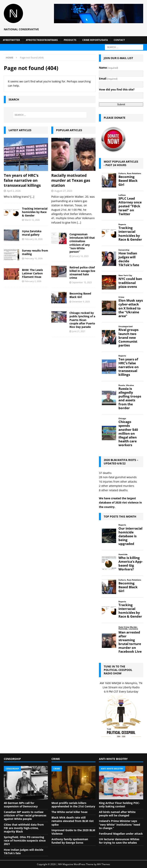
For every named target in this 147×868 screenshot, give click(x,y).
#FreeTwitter (11, 40)
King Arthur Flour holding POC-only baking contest (119, 805)
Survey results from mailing (35, 252)
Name (109, 68)
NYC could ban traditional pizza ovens (130, 283)
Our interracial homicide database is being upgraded (130, 536)
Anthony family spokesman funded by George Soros (70, 841)
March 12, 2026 (32, 220)
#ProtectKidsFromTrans (42, 40)
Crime (121, 297)
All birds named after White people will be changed (117, 814)
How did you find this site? (117, 89)
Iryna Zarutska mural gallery (32, 233)
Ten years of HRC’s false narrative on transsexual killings (22, 180)
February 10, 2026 (34, 258)
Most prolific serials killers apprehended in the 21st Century (73, 805)
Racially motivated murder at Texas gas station (71, 180)
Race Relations (134, 173)
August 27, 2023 (63, 191)
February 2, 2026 (33, 281)
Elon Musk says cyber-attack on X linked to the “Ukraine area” (131, 308)
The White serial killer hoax (69, 812)
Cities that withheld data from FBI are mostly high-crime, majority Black (24, 828)
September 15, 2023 (82, 282)
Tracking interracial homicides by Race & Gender (35, 212)
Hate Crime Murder (128, 627)
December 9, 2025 (81, 302)
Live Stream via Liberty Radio (121, 687)
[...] (79, 223)
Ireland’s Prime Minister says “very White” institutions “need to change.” (120, 824)
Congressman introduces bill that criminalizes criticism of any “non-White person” (82, 243)
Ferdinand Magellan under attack (121, 834)
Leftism (122, 195)
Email (108, 79)
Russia (122, 385)
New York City (125, 275)
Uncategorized (125, 326)
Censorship (124, 250)
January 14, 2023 (80, 256)
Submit (121, 104)
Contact (119, 40)
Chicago (122, 418)
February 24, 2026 (34, 239)
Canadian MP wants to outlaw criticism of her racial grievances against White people (25, 815)
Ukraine (130, 385)
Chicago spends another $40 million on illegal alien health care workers (128, 433)
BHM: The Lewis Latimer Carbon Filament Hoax (32, 273)
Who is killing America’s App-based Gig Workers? (131, 564)
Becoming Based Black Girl (80, 295)
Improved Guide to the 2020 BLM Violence (73, 832)
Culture (122, 173)
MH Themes (104, 864)
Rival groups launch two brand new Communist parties (128, 338)
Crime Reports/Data (95, 40)
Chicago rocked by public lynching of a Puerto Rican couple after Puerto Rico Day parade (82, 320)
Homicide (123, 554)
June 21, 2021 (79, 331)
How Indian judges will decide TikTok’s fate (129, 259)
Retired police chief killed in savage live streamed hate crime (82, 273)
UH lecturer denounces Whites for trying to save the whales (119, 841)
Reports (122, 224)
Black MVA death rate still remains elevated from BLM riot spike (73, 821)
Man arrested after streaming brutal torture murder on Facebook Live (130, 642)
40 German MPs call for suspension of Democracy (21, 805)
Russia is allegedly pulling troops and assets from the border (130, 398)
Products (70, 40)
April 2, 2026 (14, 191)
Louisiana (133, 629)
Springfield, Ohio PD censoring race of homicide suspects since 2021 (25, 840)
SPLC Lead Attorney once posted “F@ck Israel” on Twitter (130, 206)
